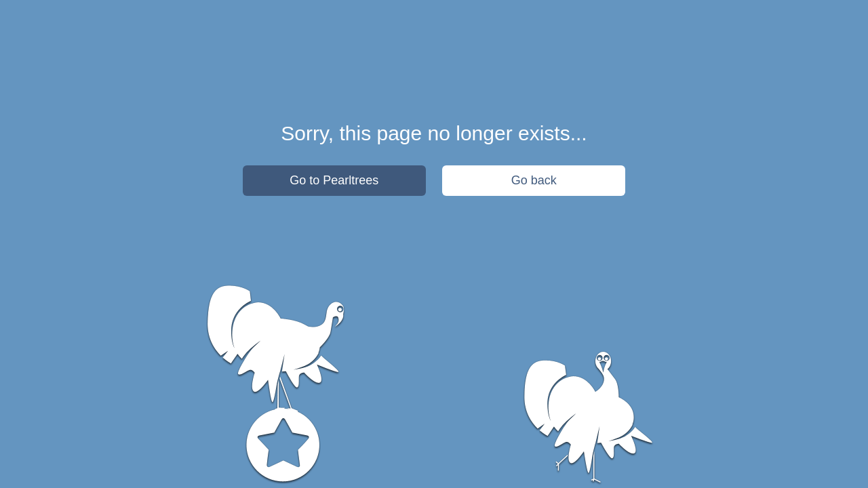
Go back (534, 180)
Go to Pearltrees (334, 180)
